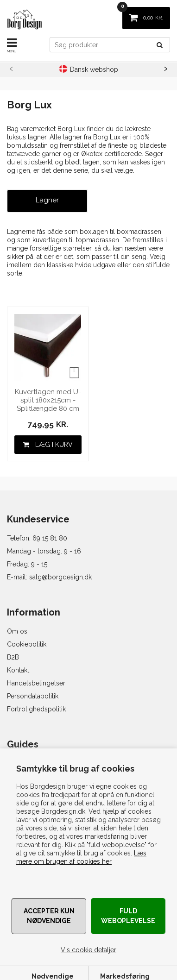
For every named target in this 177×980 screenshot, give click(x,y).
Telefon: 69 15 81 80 (37, 538)
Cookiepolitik (27, 644)
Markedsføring (125, 976)
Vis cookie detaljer (88, 950)
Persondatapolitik (33, 696)
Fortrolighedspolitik (36, 709)
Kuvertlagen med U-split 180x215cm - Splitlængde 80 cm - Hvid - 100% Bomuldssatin (48, 400)
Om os (17, 631)
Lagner (47, 200)
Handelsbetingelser (36, 683)
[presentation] (11, 68)
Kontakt (18, 670)
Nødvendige (53, 976)
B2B (13, 657)
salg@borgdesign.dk (60, 577)
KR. (143, 14)
